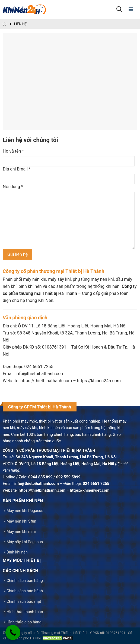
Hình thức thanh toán (25, 612)
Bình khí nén (17, 552)
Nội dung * (13, 187)
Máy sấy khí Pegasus (25, 542)
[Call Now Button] (13, 632)
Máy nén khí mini (21, 532)
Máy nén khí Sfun (21, 521)
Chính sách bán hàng (25, 581)
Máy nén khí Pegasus (25, 511)
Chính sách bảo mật (24, 602)
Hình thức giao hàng (24, 622)
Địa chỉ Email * (17, 169)
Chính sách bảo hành (25, 591)
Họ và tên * (13, 151)
